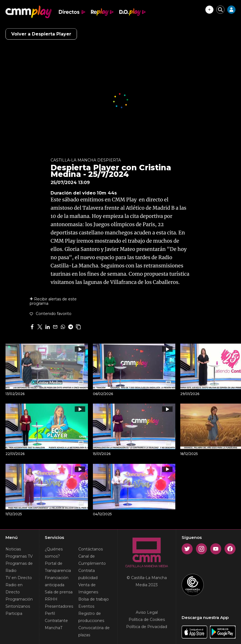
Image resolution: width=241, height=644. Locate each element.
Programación (19, 599)
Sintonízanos (18, 606)
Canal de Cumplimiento (92, 560)
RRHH (51, 599)
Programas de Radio (19, 567)
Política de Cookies (147, 620)
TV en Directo (19, 578)
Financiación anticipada (57, 581)
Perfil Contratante (56, 617)
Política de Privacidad (147, 627)
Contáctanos (91, 549)
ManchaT (54, 628)
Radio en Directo (14, 588)
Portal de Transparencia (58, 567)
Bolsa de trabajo (94, 599)
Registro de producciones (91, 617)
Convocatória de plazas (94, 631)
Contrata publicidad (88, 574)
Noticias (13, 549)
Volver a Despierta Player (41, 34)
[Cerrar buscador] (220, 10)
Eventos (86, 606)
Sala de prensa (59, 592)
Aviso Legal (147, 612)
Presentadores (59, 606)
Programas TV (19, 556)
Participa (14, 613)
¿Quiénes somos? (54, 553)
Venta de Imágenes (88, 588)
